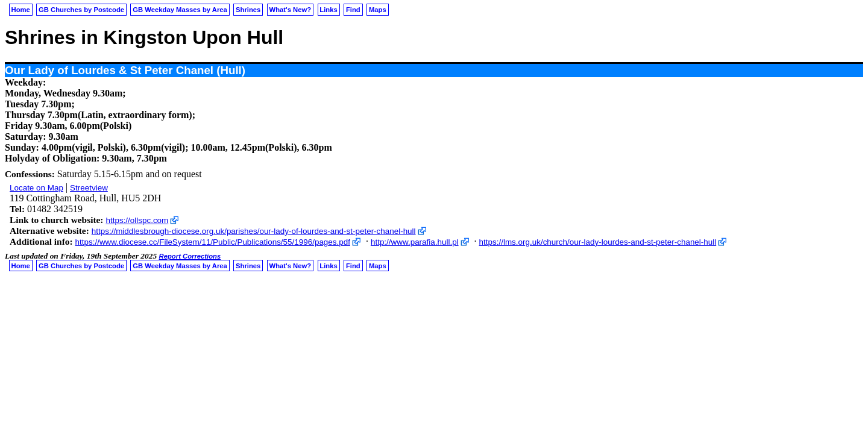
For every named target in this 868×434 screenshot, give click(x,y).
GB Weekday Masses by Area (180, 10)
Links (328, 10)
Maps (378, 10)
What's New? (291, 10)
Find (353, 10)
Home (21, 10)
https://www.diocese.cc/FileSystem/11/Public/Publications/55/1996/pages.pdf (213, 242)
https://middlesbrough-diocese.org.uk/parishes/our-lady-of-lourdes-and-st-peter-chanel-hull (254, 231)
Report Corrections (190, 256)
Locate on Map (36, 188)
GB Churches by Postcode (81, 10)
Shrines (248, 10)
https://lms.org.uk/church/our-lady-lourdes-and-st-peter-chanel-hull (598, 242)
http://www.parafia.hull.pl (415, 242)
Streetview (89, 188)
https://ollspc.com (137, 220)
